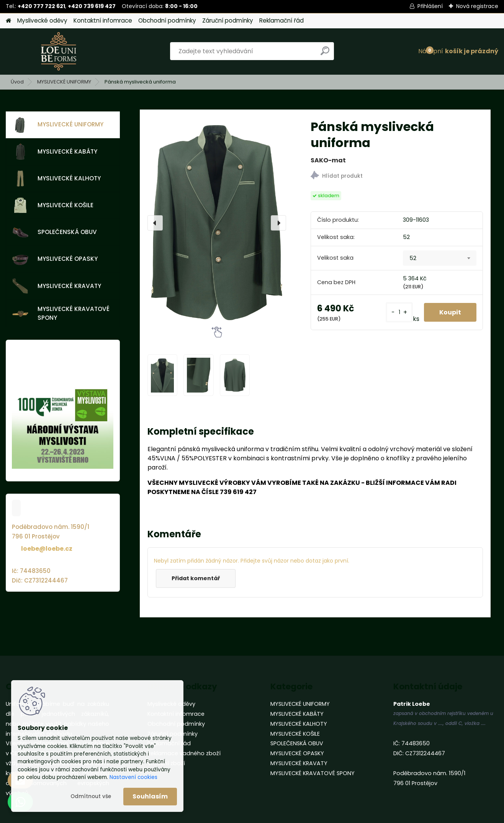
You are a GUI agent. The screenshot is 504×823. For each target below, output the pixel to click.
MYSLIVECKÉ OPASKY (55, 259)
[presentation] (155, 223)
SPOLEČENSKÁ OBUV (55, 232)
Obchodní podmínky (167, 20)
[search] (325, 54)
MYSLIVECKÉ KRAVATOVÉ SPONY (61, 313)
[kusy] (399, 312)
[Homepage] (8, 21)
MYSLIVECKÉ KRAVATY (57, 286)
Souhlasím (150, 796)
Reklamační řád (281, 20)
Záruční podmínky (228, 20)
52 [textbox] (413, 258)
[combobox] (440, 258)
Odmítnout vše (91, 796)
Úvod (17, 82)
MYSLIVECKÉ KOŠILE (53, 205)
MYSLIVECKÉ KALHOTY (56, 178)
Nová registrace (477, 6)
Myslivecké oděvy (42, 20)
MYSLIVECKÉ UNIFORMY (64, 82)
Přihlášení (430, 6)
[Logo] (58, 51)
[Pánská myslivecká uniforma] (217, 223)
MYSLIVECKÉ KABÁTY (55, 152)
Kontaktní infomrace (103, 20)
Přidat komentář (196, 578)
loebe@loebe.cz (47, 549)
